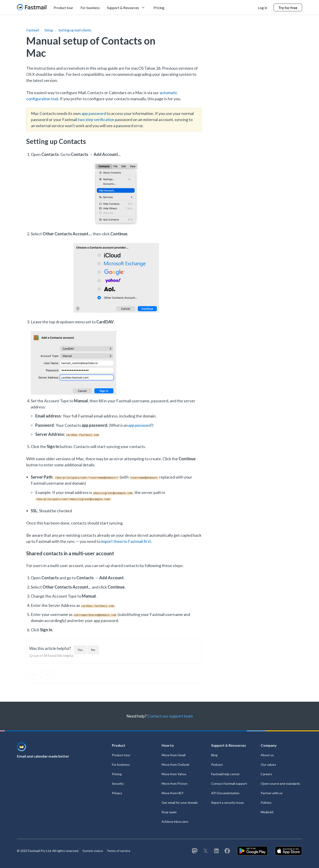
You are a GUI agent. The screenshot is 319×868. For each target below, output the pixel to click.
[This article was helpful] (80, 650)
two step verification (96, 119)
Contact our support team (170, 716)
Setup (49, 30)
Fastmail (33, 30)
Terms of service (118, 851)
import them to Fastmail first (126, 541)
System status (93, 851)
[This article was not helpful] (93, 650)
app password (94, 113)
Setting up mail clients (75, 30)
